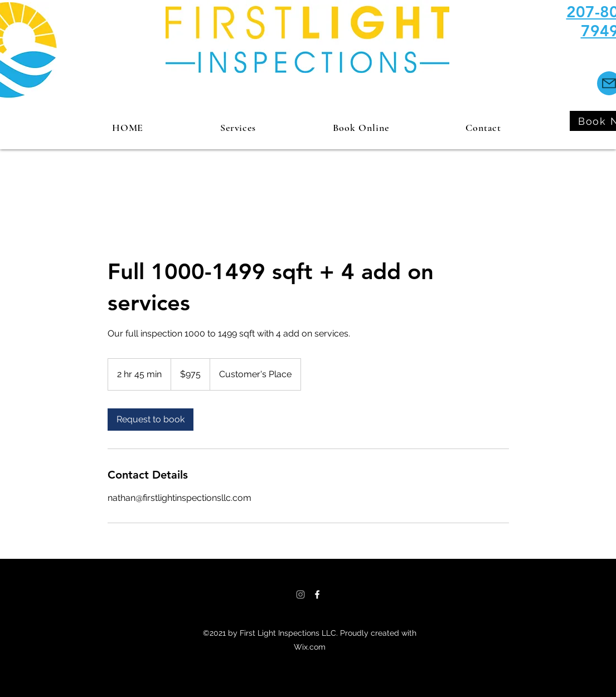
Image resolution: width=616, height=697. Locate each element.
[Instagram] (300, 594)
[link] (151, 420)
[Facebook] (317, 594)
